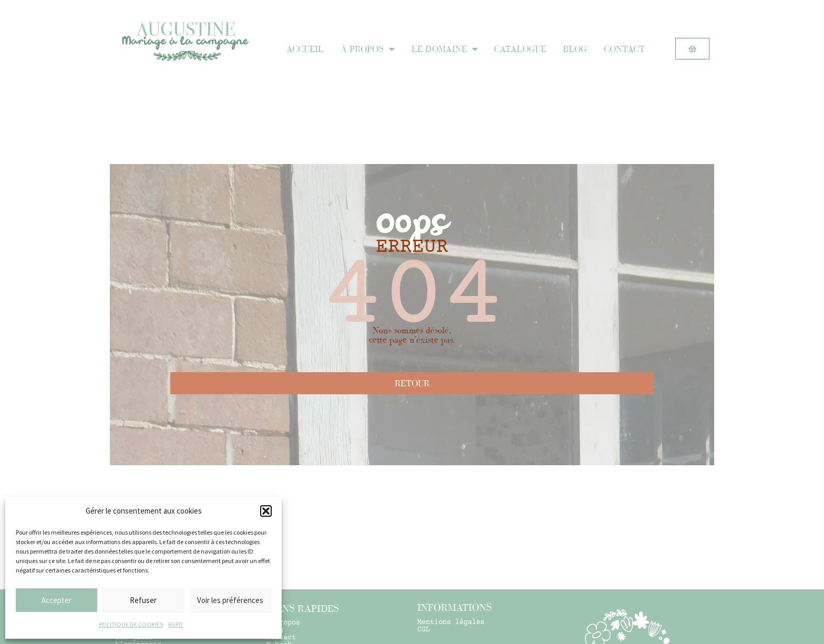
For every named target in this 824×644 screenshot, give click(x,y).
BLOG (575, 49)
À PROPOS (368, 49)
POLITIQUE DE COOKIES (131, 624)
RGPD (176, 624)
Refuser (143, 600)
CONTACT (624, 49)
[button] (266, 511)
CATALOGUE (520, 49)
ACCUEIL (305, 49)
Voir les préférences (230, 600)
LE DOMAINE (445, 49)
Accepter (56, 600)
